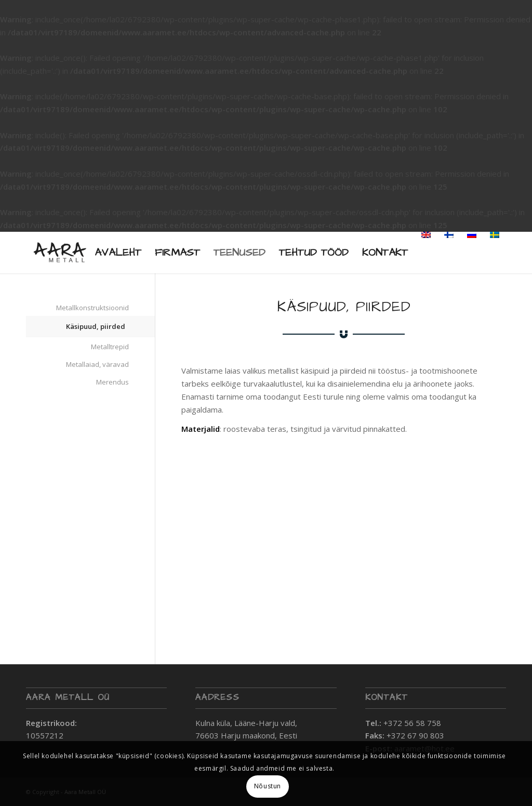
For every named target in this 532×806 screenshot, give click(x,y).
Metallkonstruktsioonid (92, 308)
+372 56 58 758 (412, 723)
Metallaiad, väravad (97, 364)
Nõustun (268, 786)
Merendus (112, 382)
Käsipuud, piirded (96, 326)
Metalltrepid (110, 347)
